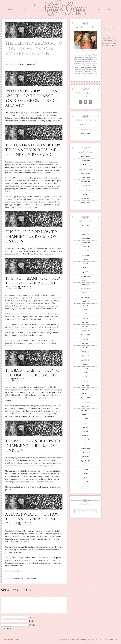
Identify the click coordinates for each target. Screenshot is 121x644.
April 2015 (86, 339)
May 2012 (86, 478)
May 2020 (86, 268)
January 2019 (86, 331)
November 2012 (86, 452)
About (23, 9)
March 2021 (86, 226)
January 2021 (86, 234)
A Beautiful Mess (86, 156)
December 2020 (86, 238)
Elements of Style (85, 182)
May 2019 (86, 314)
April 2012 (86, 482)
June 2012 (86, 473)
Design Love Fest (86, 177)
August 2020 (86, 255)
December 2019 (86, 285)
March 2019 (86, 322)
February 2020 (86, 276)
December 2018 (86, 335)
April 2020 (86, 272)
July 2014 (85, 369)
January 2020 (86, 280)
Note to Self (86, 198)
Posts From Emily (85, 133)
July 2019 (86, 306)
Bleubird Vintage (86, 165)
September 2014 (86, 360)
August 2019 (85, 301)
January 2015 (86, 352)
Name (31, 617)
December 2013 (86, 398)
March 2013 (86, 436)
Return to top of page (11, 639)
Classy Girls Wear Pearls (86, 169)
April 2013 (86, 431)
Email (31, 621)
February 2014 (86, 390)
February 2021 (86, 230)
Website (32, 625)
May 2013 (86, 427)
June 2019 (86, 310)
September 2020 (86, 251)
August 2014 (86, 364)
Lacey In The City (85, 186)
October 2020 (86, 247)
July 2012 (86, 469)
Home (10, 9)
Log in (116, 639)
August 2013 (85, 415)
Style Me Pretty (86, 203)
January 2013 (86, 444)
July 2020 (85, 259)
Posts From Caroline (86, 129)
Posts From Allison (86, 125)
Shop (98, 9)
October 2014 (86, 356)
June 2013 (86, 423)
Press (111, 9)
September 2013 (85, 411)
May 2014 (86, 377)
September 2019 (85, 297)
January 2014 (86, 394)
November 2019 (85, 289)
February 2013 (86, 440)
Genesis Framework (96, 639)
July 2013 (86, 419)
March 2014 (86, 385)
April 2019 (86, 318)
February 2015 (86, 348)
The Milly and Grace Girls (60, 14)
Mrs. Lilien (86, 194)
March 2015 (86, 343)
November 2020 (86, 243)
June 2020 (86, 264)
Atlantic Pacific (86, 161)
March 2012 (86, 486)
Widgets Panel (106, 44)
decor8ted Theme (79, 639)
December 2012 (86, 448)
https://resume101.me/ (14, 571)
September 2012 (85, 461)
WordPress (109, 639)
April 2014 (86, 381)
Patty (21, 64)
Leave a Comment (32, 64)
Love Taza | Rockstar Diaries (86, 190)
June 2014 (86, 373)
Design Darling (85, 173)
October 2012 (86, 457)
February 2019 (86, 327)
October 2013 (86, 406)
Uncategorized (18, 578)
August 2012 (85, 465)
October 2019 (86, 293)
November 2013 (85, 402)
